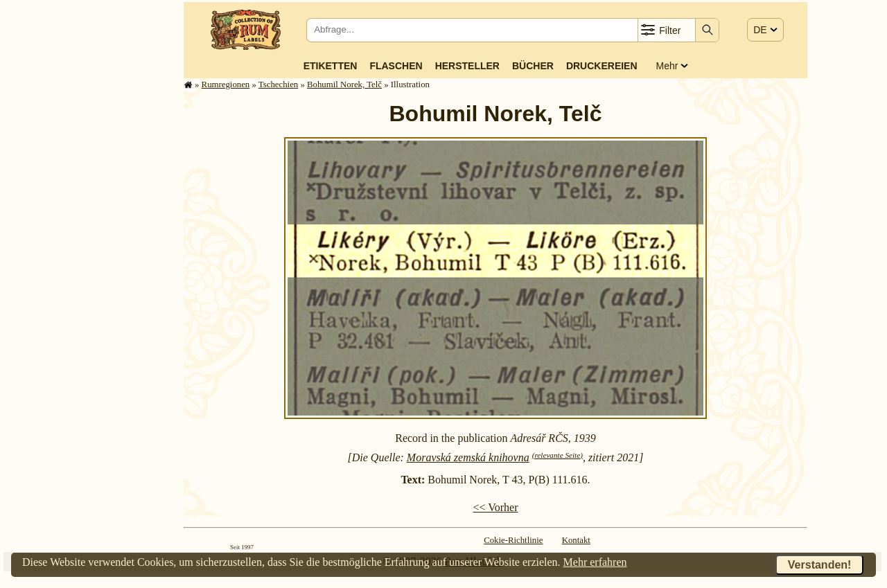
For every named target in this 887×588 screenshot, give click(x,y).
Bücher (533, 66)
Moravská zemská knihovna (468, 457)
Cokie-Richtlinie (513, 540)
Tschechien (278, 84)
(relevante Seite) (557, 455)
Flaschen (396, 66)
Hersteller (467, 66)
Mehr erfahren (595, 562)
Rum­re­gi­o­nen (226, 84)
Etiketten (331, 66)
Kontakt (576, 540)
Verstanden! (820, 565)
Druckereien (602, 66)
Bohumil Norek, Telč (344, 84)
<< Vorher (495, 507)
